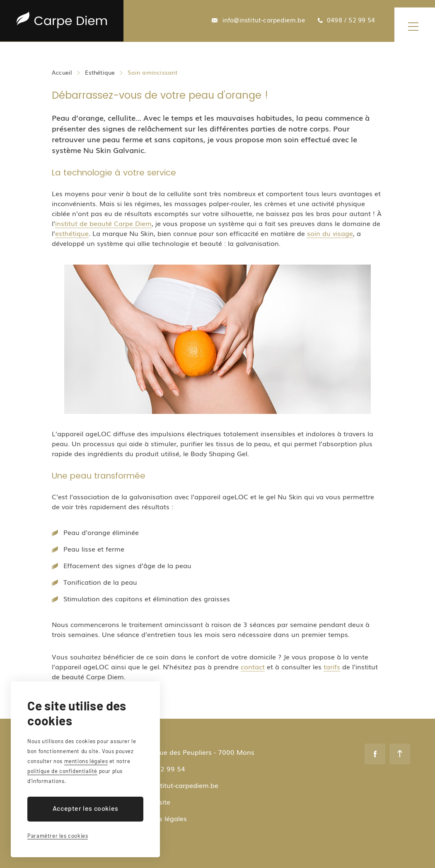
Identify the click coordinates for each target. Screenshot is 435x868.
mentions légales (86, 761)
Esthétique (100, 72)
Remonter (400, 754)
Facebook (375, 754)
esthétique (72, 233)
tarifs (332, 666)
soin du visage (330, 233)
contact (253, 666)
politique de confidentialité (62, 771)
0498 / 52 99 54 (351, 20)
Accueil (62, 72)
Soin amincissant (152, 72)
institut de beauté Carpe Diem (103, 223)
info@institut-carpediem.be (264, 20)
